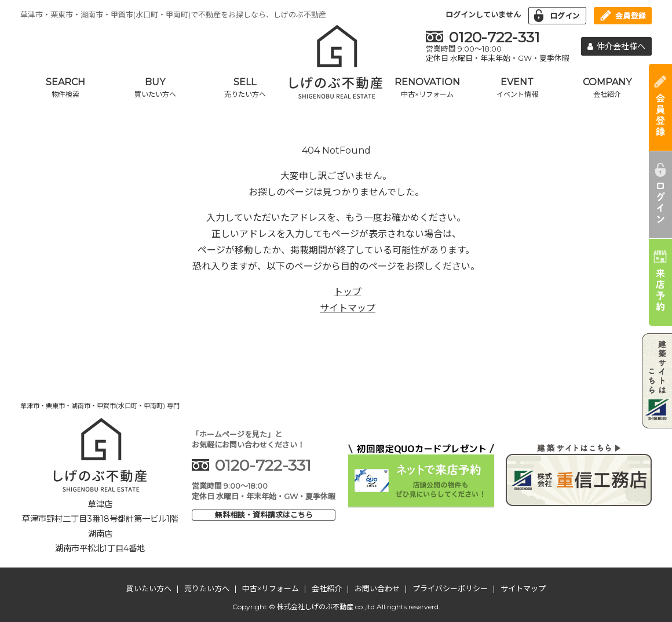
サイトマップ (348, 308)
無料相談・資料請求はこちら (264, 515)
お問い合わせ (377, 588)
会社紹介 (327, 588)
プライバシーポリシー (450, 588)
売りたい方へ (207, 588)
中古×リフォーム (271, 588)
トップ (348, 292)
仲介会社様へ (616, 46)
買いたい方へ (149, 588)
